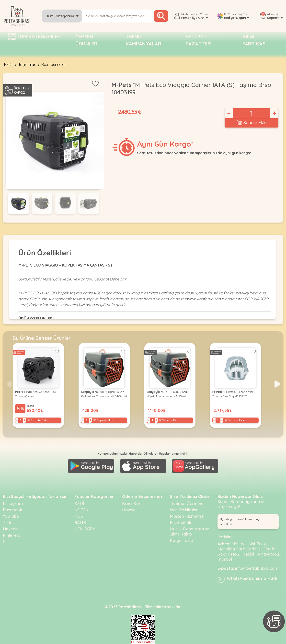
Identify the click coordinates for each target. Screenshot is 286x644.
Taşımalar (27, 64)
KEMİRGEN (85, 529)
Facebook (13, 510)
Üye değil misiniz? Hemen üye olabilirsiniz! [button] (241, 522)
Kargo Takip (181, 540)
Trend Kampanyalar (143, 40)
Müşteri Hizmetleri (187, 516)
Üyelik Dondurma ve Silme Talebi (190, 531)
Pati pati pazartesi (199, 40)
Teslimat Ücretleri (187, 503)
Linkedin (11, 529)
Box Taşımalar (54, 64)
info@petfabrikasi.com (257, 568)
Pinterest (11, 535)
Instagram (13, 503)
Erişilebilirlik (181, 522)
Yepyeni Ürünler (86, 40)
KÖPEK (81, 510)
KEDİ (8, 64)
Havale (129, 510)
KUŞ (79, 516)
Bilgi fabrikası (255, 40)
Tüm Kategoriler (63, 16)
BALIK (80, 522)
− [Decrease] (229, 113)
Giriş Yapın (200, 14)
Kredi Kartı (132, 503)
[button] (277, 384)
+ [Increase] (274, 113)
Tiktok (9, 522)
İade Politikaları (184, 510)
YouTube (11, 516)
